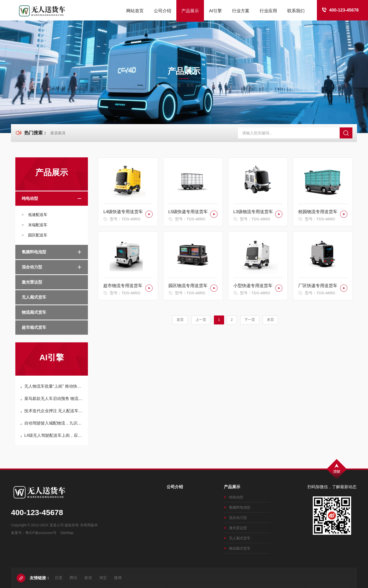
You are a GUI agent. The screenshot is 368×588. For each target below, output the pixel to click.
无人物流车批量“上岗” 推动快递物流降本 (52, 386)
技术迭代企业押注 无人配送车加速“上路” (52, 411)
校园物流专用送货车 (318, 212)
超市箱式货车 (34, 327)
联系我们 (296, 11)
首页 (190, 85)
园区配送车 (38, 235)
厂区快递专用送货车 (318, 286)
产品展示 (190, 11)
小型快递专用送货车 (253, 286)
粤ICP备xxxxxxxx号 (41, 533)
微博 (118, 578)
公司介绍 (163, 11)
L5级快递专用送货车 (188, 212)
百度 (59, 578)
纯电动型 (30, 198)
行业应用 (268, 11)
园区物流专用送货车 (188, 286)
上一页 (201, 320)
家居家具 (58, 133)
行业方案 (241, 11)
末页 (270, 320)
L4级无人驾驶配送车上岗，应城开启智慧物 (52, 435)
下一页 (250, 320)
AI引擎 (215, 11)
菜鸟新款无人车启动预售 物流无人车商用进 (52, 399)
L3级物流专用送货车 (253, 212)
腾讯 (73, 578)
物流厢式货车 (34, 312)
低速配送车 (38, 215)
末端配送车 (38, 225)
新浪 (88, 578)
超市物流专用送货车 (123, 286)
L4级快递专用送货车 (123, 212)
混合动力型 (32, 267)
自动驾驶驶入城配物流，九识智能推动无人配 (52, 423)
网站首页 (135, 11)
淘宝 (103, 578)
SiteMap (67, 533)
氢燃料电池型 (34, 252)
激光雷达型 (32, 282)
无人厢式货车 (34, 297)
